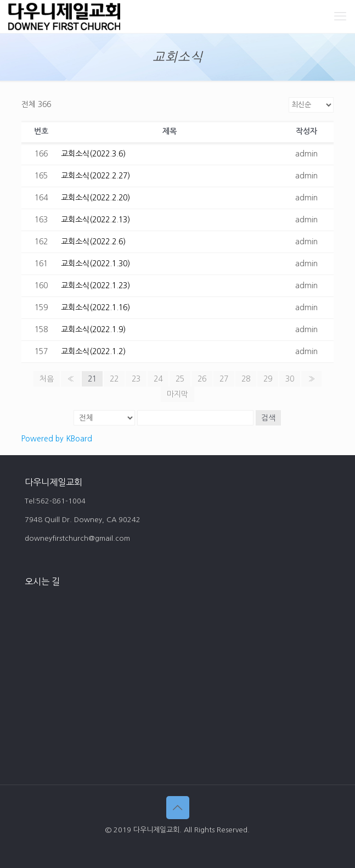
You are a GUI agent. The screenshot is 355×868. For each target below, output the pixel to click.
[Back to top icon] (178, 808)
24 (158, 379)
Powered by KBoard (57, 439)
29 (268, 379)
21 (92, 379)
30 (290, 379)
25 (180, 379)
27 (224, 379)
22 (114, 379)
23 (136, 379)
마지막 (177, 394)
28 (246, 379)
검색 (268, 418)
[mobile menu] (340, 16)
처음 (47, 379)
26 (202, 379)
